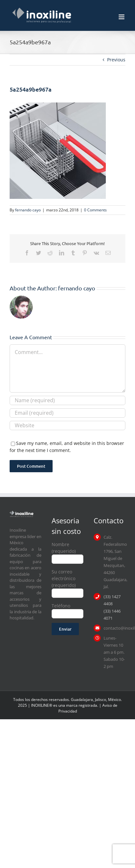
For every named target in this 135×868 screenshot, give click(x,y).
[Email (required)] (67, 413)
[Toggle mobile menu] (122, 17)
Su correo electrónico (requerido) (67, 582)
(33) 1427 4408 (112, 600)
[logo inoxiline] (21, 513)
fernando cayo (28, 210)
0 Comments (95, 210)
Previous (116, 60)
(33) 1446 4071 (112, 615)
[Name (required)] (67, 400)
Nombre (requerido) (67, 551)
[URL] (67, 425)
